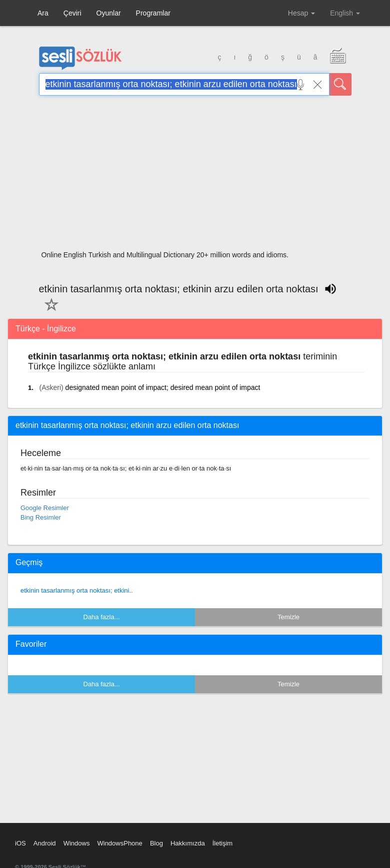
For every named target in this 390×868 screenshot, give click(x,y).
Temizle (288, 617)
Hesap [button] (301, 13)
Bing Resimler (41, 517)
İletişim (222, 843)
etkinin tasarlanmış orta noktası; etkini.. (77, 590)
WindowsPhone (119, 843)
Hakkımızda (188, 843)
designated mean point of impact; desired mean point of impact (163, 387)
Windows (77, 843)
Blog (156, 843)
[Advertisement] (195, 176)
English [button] (345, 13)
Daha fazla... (102, 617)
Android (45, 843)
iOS (20, 843)
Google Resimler (45, 508)
